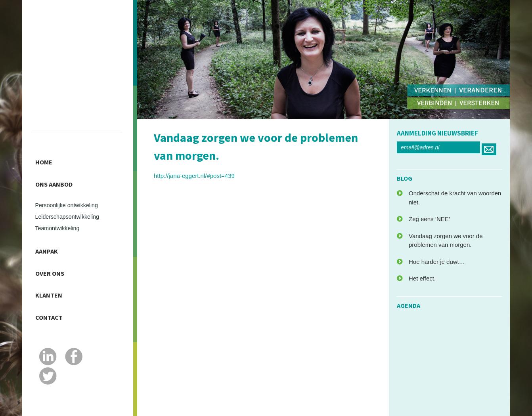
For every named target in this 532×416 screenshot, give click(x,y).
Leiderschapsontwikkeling (71, 209)
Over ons (54, 260)
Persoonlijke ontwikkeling (71, 197)
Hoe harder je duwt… (437, 262)
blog (405, 178)
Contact (52, 296)
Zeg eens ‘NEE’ (429, 219)
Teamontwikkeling (60, 221)
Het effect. (422, 278)
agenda (409, 305)
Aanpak (50, 242)
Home (46, 160)
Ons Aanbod (59, 178)
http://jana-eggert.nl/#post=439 (194, 176)
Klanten (52, 278)
